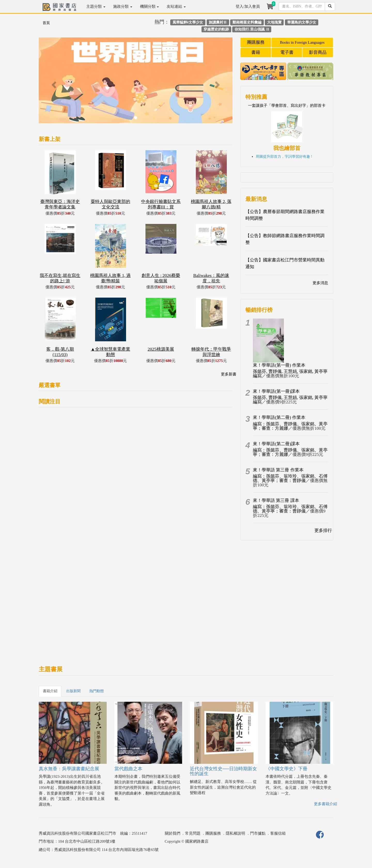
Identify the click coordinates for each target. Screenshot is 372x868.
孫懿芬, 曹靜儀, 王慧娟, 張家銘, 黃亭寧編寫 (290, 374)
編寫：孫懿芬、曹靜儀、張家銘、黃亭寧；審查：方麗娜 (290, 426)
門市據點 (258, 833)
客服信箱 (278, 833)
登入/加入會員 (248, 6)
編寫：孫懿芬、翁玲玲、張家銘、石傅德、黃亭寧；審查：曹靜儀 (290, 478)
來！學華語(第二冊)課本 (276, 444)
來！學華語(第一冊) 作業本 (279, 365)
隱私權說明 (235, 833)
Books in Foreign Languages (302, 42)
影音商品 (318, 52)
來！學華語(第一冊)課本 (276, 391)
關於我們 (173, 833)
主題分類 (96, 6)
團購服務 (256, 42)
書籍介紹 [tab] (50, 691)
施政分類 (123, 6)
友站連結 (176, 6)
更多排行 (323, 530)
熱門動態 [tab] (97, 691)
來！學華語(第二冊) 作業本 (279, 417)
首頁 (46, 23)
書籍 (256, 52)
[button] (53, 83)
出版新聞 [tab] (73, 691)
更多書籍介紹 (326, 804)
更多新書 (229, 374)
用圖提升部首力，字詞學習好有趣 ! (284, 157)
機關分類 (150, 6)
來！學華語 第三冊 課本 (276, 500)
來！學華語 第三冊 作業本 (278, 470)
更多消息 (320, 283)
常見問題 (193, 833)
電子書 (287, 52)
